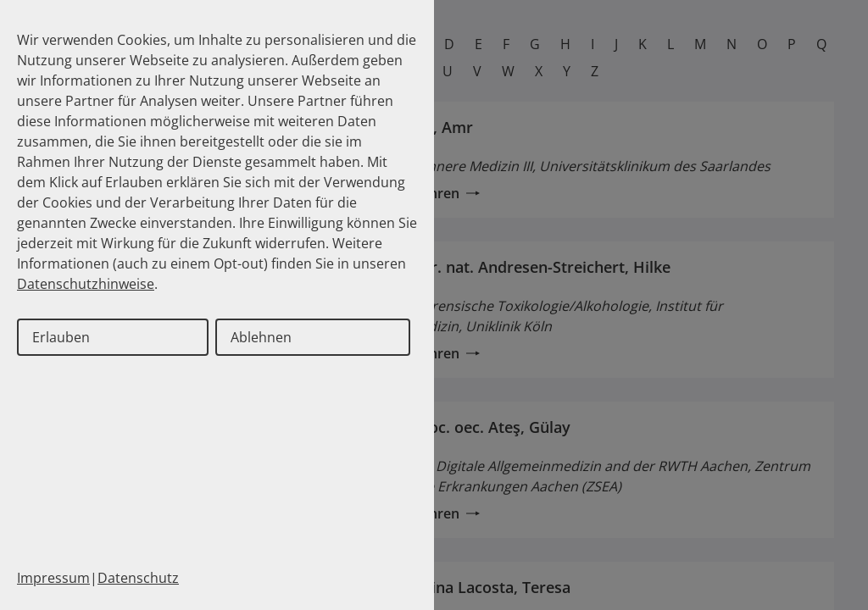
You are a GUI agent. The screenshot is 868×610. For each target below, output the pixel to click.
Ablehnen (261, 337)
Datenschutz (138, 578)
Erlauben (61, 337)
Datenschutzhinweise (86, 284)
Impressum (53, 578)
